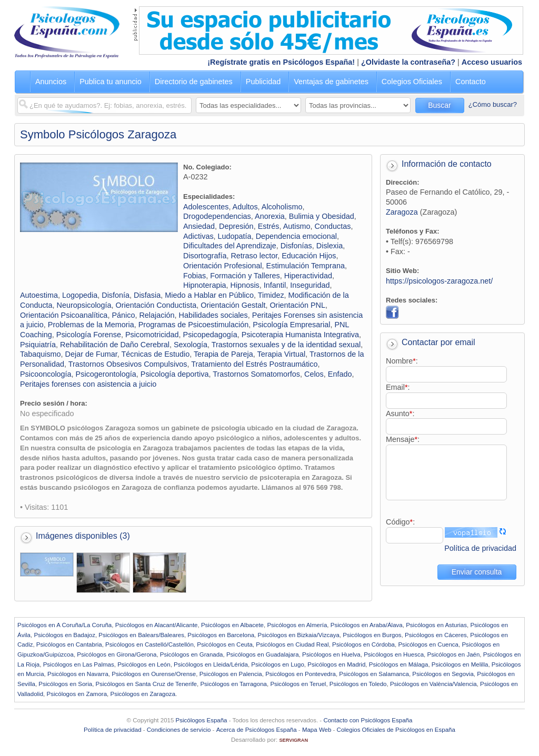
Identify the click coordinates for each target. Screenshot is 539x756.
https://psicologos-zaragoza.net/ (439, 281)
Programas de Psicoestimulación (194, 325)
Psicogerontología (106, 374)
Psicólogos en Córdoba (363, 644)
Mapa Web (317, 730)
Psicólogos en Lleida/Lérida (211, 664)
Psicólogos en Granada (192, 654)
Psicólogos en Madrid (336, 664)
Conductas (333, 226)
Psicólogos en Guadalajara (263, 654)
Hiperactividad (308, 276)
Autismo (297, 226)
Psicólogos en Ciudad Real (292, 644)
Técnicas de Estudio (156, 354)
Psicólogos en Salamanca (374, 674)
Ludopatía (235, 236)
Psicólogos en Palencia (231, 674)
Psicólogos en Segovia (443, 674)
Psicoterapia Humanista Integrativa (300, 335)
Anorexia (270, 216)
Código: (400, 522)
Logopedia (80, 295)
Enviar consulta (477, 572)
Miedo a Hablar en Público (209, 295)
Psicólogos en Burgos (372, 635)
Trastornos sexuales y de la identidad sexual (286, 345)
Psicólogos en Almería (297, 625)
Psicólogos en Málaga (399, 664)
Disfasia (147, 295)
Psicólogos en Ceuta (225, 644)
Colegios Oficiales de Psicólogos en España (396, 730)
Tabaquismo (41, 354)
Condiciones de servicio (179, 730)
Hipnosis (245, 285)
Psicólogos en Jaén (453, 654)
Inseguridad (310, 285)
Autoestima (39, 295)
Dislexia (330, 246)
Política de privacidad (480, 548)
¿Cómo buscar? (493, 104)
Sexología (191, 345)
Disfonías (296, 246)
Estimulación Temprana (306, 266)
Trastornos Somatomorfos (256, 374)
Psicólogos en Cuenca (428, 644)
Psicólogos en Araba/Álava (367, 625)
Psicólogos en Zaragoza (143, 694)
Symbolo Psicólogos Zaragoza (98, 134)
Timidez (271, 295)
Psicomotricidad (152, 335)
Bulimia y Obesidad (322, 216)
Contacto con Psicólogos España (368, 720)
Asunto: (400, 414)
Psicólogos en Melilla (460, 664)
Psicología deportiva (175, 374)
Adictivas (198, 236)
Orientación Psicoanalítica (64, 315)
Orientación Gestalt (233, 305)
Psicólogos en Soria (65, 684)
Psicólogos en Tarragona (233, 684)
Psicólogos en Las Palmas (79, 664)
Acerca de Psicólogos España (257, 730)
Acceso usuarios (492, 62)
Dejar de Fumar (91, 354)
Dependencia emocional (296, 236)
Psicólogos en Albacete (232, 625)
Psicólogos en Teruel (298, 684)
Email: (398, 387)
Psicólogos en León (144, 664)
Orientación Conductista (156, 305)
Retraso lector (254, 256)
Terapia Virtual (281, 354)
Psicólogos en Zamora (77, 694)
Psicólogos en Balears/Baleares (141, 635)
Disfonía (116, 295)
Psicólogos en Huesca (394, 654)
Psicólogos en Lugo (278, 664)
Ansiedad (199, 226)
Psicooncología (46, 374)
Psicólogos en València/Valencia (433, 684)
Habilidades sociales (213, 315)
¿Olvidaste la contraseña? (408, 62)
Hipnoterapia (205, 285)
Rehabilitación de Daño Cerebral (115, 345)
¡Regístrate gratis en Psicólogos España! (281, 62)
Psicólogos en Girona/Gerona (117, 654)
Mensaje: (403, 439)
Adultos (245, 207)
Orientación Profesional (223, 266)
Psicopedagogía (210, 335)
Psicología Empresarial (291, 325)
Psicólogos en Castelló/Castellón (149, 644)
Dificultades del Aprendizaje (230, 246)
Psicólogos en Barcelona (221, 635)
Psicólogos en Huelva (331, 654)
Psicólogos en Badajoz (64, 635)
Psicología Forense (89, 335)
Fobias (194, 276)
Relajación (157, 315)
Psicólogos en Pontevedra (301, 674)
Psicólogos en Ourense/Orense (154, 674)
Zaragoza (402, 212)
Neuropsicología (84, 305)
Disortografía (205, 256)
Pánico (123, 315)
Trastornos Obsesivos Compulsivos (128, 364)
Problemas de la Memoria (91, 325)
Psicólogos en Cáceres (436, 635)
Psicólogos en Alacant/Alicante (157, 625)
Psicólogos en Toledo (358, 684)
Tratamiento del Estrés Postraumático (254, 364)
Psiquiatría (38, 345)
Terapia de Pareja (223, 354)
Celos (314, 374)
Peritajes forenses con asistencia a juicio (88, 384)
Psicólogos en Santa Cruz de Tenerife (146, 684)
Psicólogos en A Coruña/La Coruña (64, 625)
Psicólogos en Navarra (78, 674)
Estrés (269, 226)
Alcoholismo (282, 207)
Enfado (340, 374)
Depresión (236, 226)
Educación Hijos (309, 256)
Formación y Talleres (245, 276)
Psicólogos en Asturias (436, 625)
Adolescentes (206, 207)
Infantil (275, 285)
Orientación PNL (297, 305)
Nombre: (402, 361)
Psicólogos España (202, 720)
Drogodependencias (217, 216)
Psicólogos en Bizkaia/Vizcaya (298, 635)
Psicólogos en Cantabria (69, 644)
